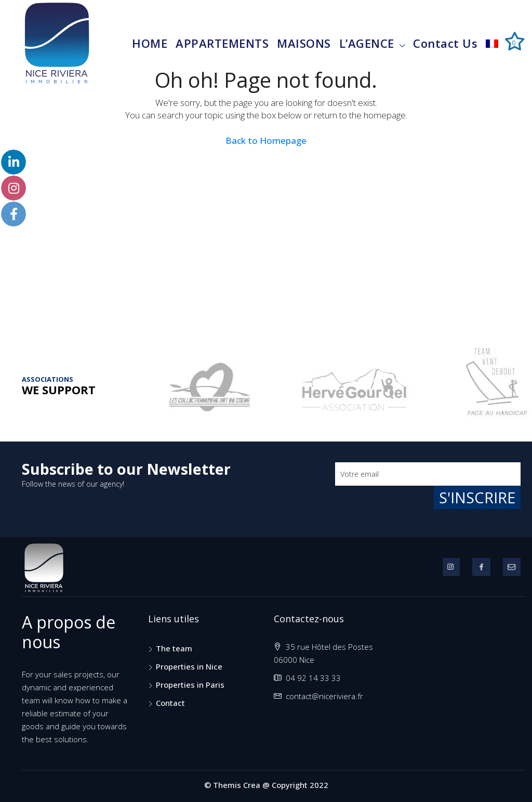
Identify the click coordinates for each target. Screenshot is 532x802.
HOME (150, 43)
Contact (170, 703)
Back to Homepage (266, 141)
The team (174, 648)
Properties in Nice (189, 666)
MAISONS (304, 43)
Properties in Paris (190, 685)
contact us (445, 43)
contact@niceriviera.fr (324, 696)
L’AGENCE (367, 43)
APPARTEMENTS (222, 43)
